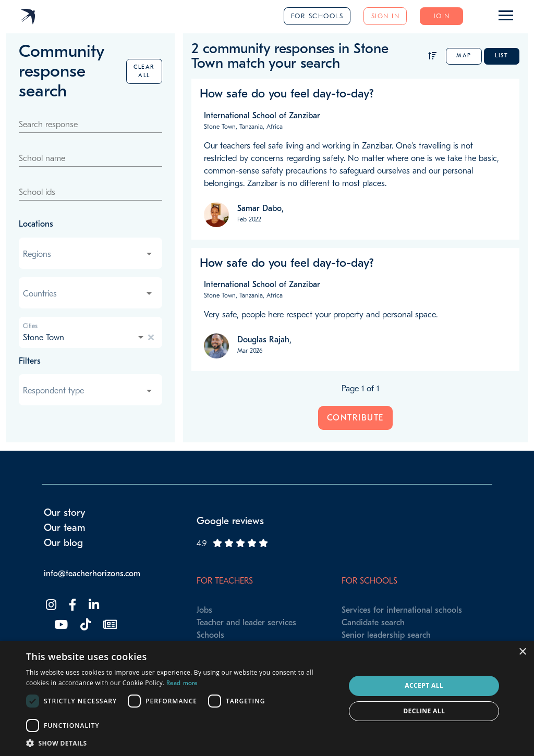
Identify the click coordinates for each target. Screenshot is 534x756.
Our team (65, 528)
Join (442, 16)
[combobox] (88, 254)
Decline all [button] (424, 711)
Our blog (63, 543)
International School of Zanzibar (262, 116)
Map (464, 55)
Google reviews (230, 521)
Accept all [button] (424, 685)
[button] (181, 743)
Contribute (355, 418)
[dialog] (267, 698)
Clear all (144, 71)
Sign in (386, 16)
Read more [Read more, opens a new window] (182, 683)
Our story (65, 513)
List (501, 55)
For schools (317, 16)
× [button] (522, 652)
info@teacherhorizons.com (92, 574)
